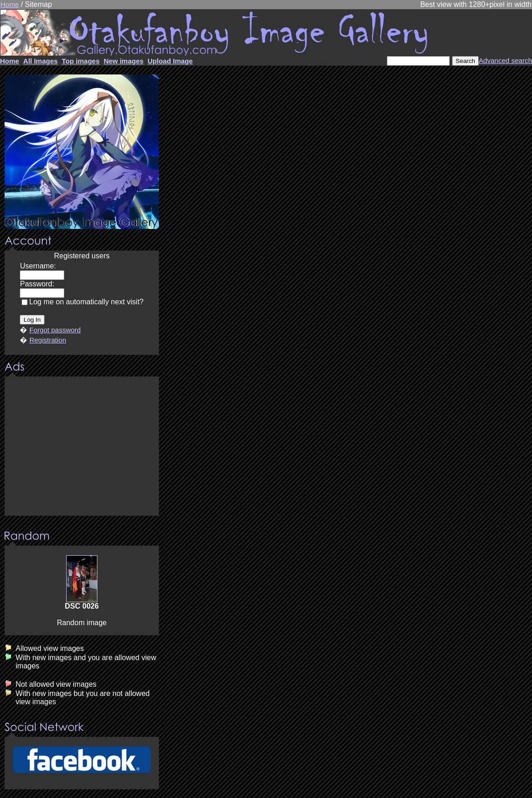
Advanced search (505, 60)
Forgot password (55, 330)
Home (10, 4)
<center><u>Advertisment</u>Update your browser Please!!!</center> (82, 447)
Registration (48, 340)
